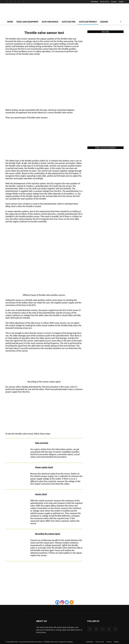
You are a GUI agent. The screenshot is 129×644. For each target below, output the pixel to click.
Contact (114, 2)
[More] (72, 602)
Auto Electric (69, 22)
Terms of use (105, 2)
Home (10, 22)
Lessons (104, 22)
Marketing (94, 2)
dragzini (70, 642)
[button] (121, 22)
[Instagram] (62, 602)
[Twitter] (67, 602)
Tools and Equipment (27, 22)
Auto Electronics (88, 22)
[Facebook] (57, 602)
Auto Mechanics (50, 22)
